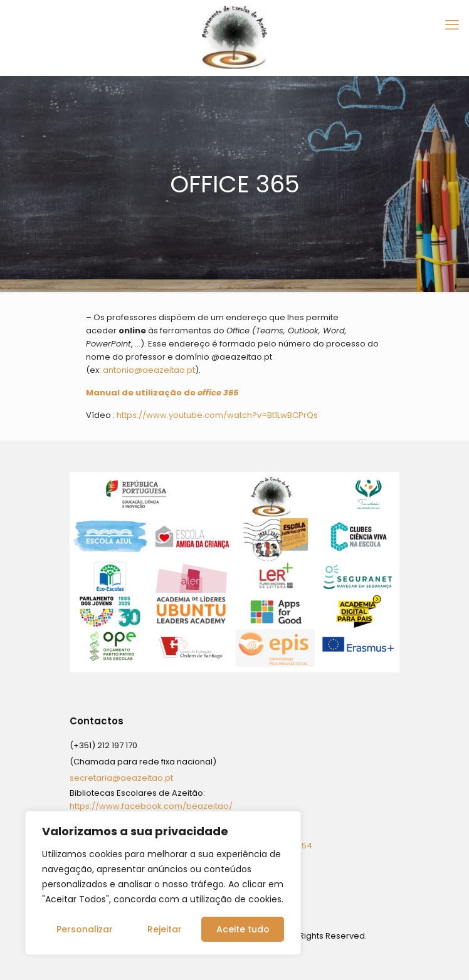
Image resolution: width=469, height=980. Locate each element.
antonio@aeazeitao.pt (149, 370)
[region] (163, 883)
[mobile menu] (452, 25)
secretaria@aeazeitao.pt (121, 778)
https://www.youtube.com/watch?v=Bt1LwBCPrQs (217, 415)
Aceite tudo (243, 929)
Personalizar (85, 929)
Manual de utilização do (162, 393)
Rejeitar (165, 929)
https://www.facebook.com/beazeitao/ (151, 806)
